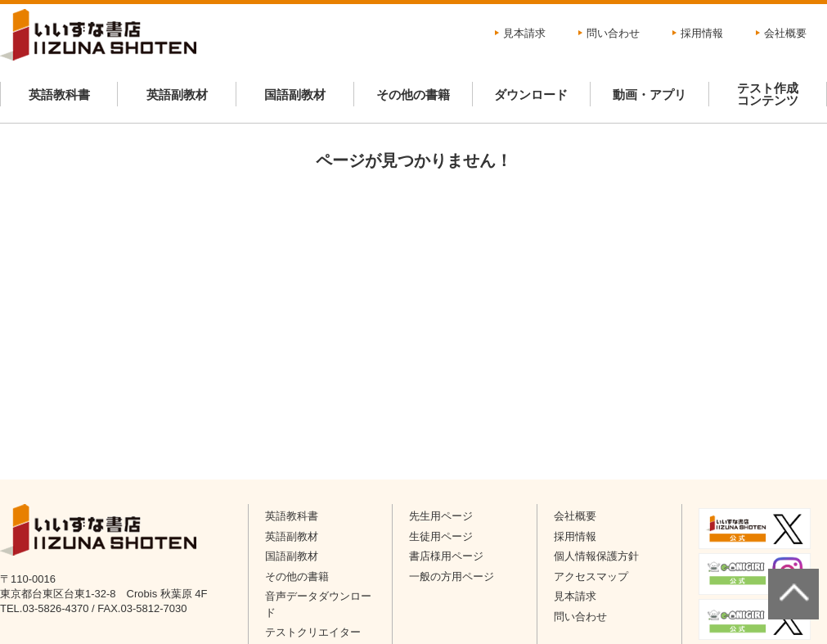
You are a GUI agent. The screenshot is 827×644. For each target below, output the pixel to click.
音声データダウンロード (318, 604)
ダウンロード (531, 95)
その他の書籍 (413, 95)
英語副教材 (177, 95)
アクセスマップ (591, 576)
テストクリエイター (313, 632)
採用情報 (702, 33)
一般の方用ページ (452, 576)
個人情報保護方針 (596, 556)
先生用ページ (441, 516)
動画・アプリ (649, 95)
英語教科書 (59, 95)
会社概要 (785, 33)
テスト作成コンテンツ (768, 94)
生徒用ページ (441, 536)
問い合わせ (613, 33)
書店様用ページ (446, 556)
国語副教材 (295, 95)
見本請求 (524, 33)
